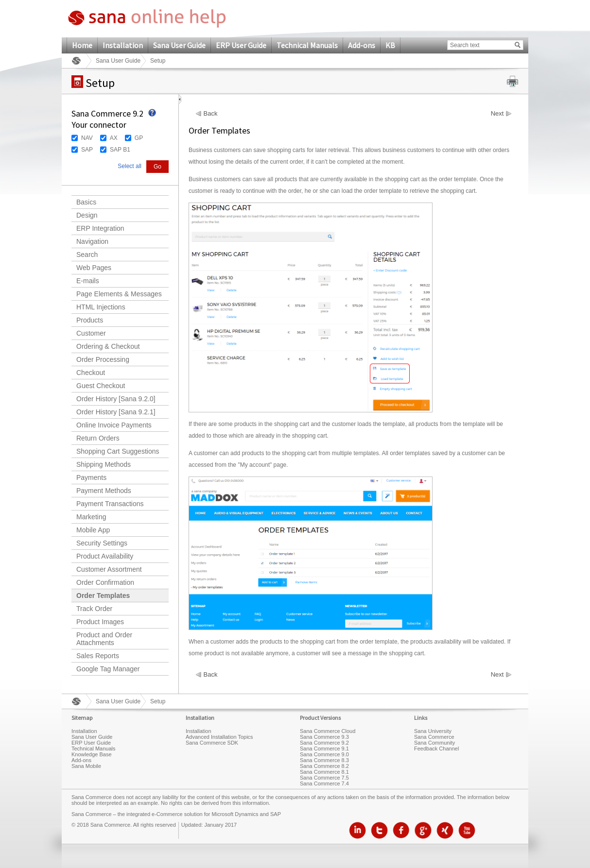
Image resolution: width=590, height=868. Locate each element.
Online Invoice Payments (114, 425)
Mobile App (93, 530)
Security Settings (102, 543)
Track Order (94, 609)
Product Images (100, 622)
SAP (87, 150)
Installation (123, 45)
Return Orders (98, 438)
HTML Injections (101, 307)
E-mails (88, 281)
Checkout (91, 373)
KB (390, 45)
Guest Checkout (101, 386)
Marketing (91, 517)
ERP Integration (100, 228)
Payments (91, 477)
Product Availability (105, 556)
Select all (130, 166)
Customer (91, 333)
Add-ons (362, 45)
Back (211, 114)
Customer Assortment (109, 569)
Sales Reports (98, 656)
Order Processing (103, 359)
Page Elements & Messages (119, 294)
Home (82, 45)
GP (139, 138)
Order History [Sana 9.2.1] (116, 412)
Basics (86, 202)
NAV (87, 138)
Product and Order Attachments (104, 639)
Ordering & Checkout (108, 346)
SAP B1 (120, 150)
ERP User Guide (241, 45)
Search (87, 255)
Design (87, 215)
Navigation (92, 241)
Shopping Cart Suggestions (118, 451)
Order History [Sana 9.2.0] (116, 399)
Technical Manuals (307, 45)
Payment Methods (104, 491)
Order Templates (103, 596)
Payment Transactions (110, 504)
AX (114, 138)
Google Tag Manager (108, 669)
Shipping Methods (104, 464)
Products (90, 320)
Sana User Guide (179, 45)
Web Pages (94, 268)
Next (497, 114)
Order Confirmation (105, 582)
